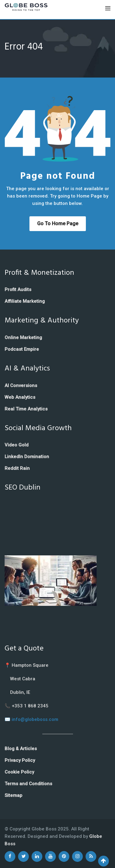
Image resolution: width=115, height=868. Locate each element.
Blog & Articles (21, 749)
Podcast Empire (22, 349)
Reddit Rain (17, 468)
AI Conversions (21, 386)
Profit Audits (18, 290)
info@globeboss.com (35, 719)
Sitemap (13, 795)
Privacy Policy (20, 760)
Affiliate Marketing (25, 301)
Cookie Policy (19, 772)
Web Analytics (20, 397)
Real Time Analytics (26, 409)
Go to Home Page (58, 224)
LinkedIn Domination (27, 457)
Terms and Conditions (28, 784)
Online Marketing (23, 338)
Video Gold (17, 445)
